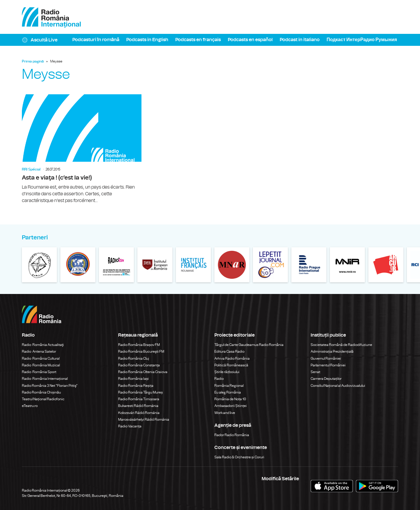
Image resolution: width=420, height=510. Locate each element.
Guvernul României (326, 358)
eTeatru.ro (30, 406)
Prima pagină (33, 61)
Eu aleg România (228, 392)
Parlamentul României (328, 365)
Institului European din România (155, 265)
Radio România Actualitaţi (43, 345)
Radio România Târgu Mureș (140, 392)
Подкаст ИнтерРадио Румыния (362, 40)
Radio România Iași (133, 379)
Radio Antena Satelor (39, 351)
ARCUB (386, 265)
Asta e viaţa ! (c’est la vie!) (82, 149)
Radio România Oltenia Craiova (143, 372)
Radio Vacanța (130, 426)
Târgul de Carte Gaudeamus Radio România (249, 345)
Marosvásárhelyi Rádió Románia (144, 420)
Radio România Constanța (139, 365)
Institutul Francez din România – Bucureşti (193, 265)
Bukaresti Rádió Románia (138, 406)
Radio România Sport (39, 372)
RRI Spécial (31, 169)
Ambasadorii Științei (231, 406)
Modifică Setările (280, 479)
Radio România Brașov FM (139, 345)
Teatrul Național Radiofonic (43, 399)
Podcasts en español (250, 40)
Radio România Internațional (45, 379)
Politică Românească (231, 365)
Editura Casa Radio (229, 351)
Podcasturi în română (96, 40)
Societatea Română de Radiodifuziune (341, 345)
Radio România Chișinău (41, 392)
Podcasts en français (198, 40)
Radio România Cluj (134, 358)
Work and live (225, 413)
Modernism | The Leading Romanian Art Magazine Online (116, 265)
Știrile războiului (227, 372)
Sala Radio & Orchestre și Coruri (239, 457)
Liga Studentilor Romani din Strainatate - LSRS (78, 265)
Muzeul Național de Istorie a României (347, 265)
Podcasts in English (147, 40)
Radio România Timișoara (139, 399)
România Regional (229, 386)
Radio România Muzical (41, 365)
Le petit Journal (270, 265)
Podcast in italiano (300, 40)
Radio (219, 379)
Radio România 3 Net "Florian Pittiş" (50, 386)
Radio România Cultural (41, 358)
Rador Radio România (232, 435)
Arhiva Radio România (232, 358)
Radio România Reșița (136, 386)
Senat (315, 372)
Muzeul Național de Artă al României (232, 265)
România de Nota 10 (230, 399)
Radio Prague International (309, 265)
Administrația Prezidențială (332, 351)
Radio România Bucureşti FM (141, 351)
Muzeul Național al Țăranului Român (39, 265)
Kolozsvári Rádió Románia (139, 413)
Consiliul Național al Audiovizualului (338, 386)
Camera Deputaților (326, 379)
